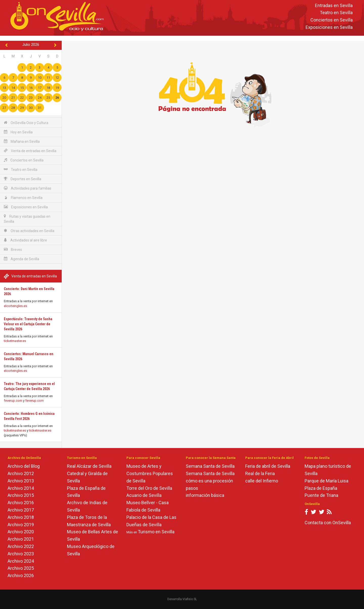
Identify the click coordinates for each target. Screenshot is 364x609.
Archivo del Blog (24, 466)
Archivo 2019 (21, 525)
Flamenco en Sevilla (23, 198)
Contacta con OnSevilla (328, 523)
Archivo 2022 (21, 546)
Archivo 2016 (21, 503)
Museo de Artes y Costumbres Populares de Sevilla (150, 473)
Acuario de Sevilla (144, 495)
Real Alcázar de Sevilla (89, 466)
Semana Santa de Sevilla (210, 466)
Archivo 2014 (21, 488)
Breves (13, 249)
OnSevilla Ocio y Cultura (26, 123)
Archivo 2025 (21, 568)
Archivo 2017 (21, 510)
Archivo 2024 (21, 561)
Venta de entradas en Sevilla (30, 151)
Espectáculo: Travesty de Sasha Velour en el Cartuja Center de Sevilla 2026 (28, 324)
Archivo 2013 (21, 481)
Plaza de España (321, 488)
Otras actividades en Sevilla (29, 231)
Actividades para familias (28, 188)
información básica (205, 495)
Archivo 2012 (21, 473)
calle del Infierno (262, 481)
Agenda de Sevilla (21, 259)
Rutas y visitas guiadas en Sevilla (27, 219)
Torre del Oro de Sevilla (149, 488)
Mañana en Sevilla (22, 141)
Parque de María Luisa (326, 481)
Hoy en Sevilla (18, 132)
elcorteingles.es (15, 306)
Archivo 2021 (21, 539)
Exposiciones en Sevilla (329, 27)
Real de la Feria (260, 473)
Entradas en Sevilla (334, 5)
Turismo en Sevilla (156, 532)
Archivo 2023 (21, 554)
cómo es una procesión (209, 481)
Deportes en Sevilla (22, 179)
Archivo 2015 (21, 495)
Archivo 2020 (21, 532)
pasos (192, 488)
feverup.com (13, 401)
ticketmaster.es (15, 341)
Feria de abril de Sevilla (268, 466)
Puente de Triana (321, 495)
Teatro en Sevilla (336, 13)
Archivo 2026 (21, 575)
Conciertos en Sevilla (332, 20)
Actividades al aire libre (25, 240)
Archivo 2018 (21, 517)
